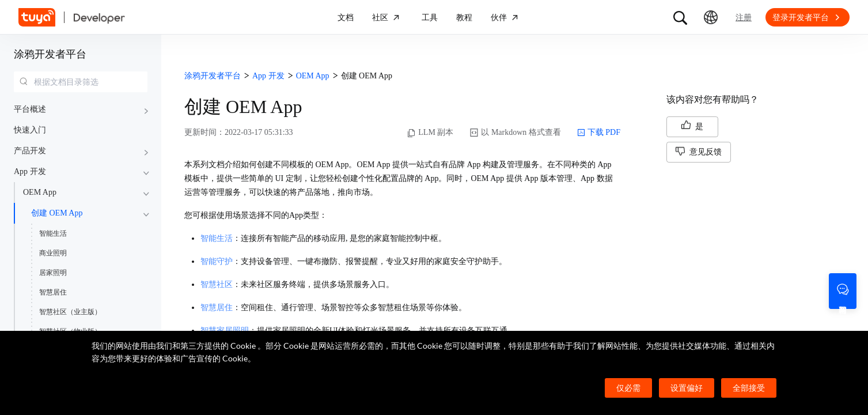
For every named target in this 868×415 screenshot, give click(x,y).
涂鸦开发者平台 (50, 54)
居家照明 (53, 273)
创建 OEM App (57, 213)
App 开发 (30, 171)
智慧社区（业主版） (70, 312)
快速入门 (30, 130)
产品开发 (30, 151)
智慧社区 (217, 284)
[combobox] (81, 82)
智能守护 (217, 261)
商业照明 (53, 253)
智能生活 (53, 233)
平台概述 (30, 109)
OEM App (40, 192)
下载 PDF (599, 133)
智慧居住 (53, 292)
